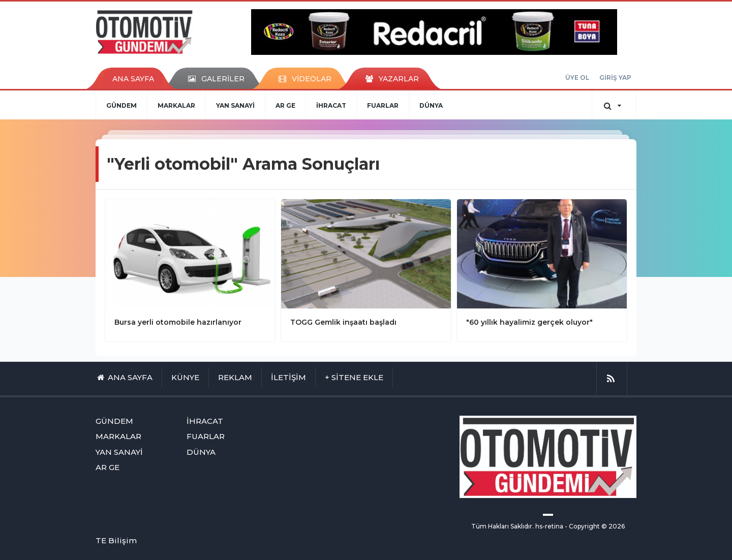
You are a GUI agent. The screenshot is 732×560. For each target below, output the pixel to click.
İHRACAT (331, 105)
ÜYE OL (577, 77)
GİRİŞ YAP (615, 77)
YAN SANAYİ (235, 105)
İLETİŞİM (288, 377)
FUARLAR (383, 105)
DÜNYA (431, 105)
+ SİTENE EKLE (354, 377)
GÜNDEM (121, 105)
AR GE (285, 105)
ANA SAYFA (133, 79)
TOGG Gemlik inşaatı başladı (343, 322)
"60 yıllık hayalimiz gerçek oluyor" (529, 322)
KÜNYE (185, 377)
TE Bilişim (116, 540)
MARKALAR (176, 105)
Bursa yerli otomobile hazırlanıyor (178, 322)
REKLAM (235, 377)
